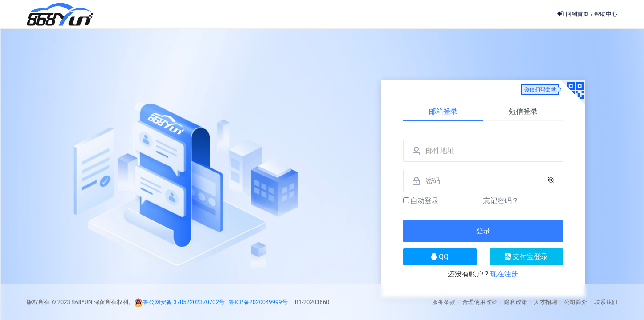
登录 (483, 231)
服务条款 (444, 302)
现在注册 (504, 274)
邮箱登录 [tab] (443, 111)
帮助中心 (606, 14)
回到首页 (574, 14)
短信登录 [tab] (523, 111)
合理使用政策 (480, 302)
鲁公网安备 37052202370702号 (184, 302)
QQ (440, 257)
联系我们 (606, 302)
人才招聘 (545, 302)
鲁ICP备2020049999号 (259, 302)
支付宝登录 (526, 257)
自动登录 (421, 201)
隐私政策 (516, 302)
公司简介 (576, 302)
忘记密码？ (501, 201)
